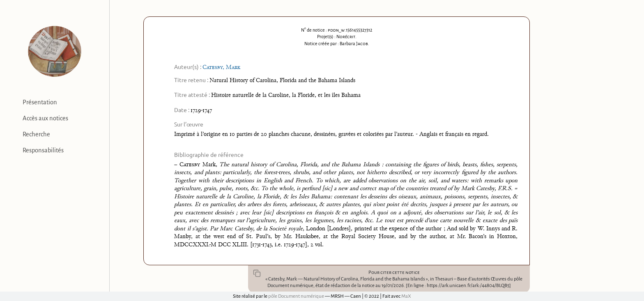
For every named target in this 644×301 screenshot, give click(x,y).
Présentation (40, 102)
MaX (406, 296)
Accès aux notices (45, 118)
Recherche (36, 134)
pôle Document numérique (296, 296)
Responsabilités (43, 150)
